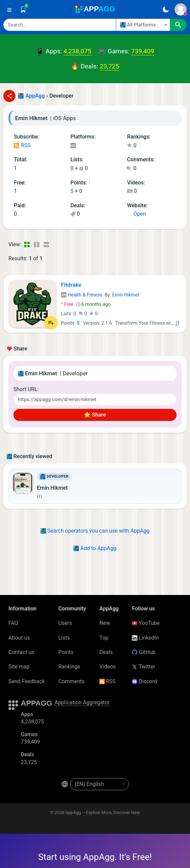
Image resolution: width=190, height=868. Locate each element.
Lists (64, 638)
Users (65, 623)
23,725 (109, 66)
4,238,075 (77, 51)
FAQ (13, 623)
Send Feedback (27, 681)
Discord (144, 681)
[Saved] (23, 9)
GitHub (144, 652)
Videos (108, 667)
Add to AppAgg (95, 548)
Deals (106, 652)
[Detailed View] (36, 245)
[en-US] (100, 784)
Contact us (21, 652)
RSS (22, 145)
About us (19, 638)
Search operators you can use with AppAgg (95, 531)
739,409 (143, 51)
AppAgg (35, 96)
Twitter (144, 667)
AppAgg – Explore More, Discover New (103, 812)
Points (66, 652)
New (105, 623)
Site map (19, 667)
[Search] (60, 25)
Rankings (69, 667)
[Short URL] (95, 399)
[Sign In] (181, 9)
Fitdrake (71, 285)
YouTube (146, 623)
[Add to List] (51, 323)
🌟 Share (95, 415)
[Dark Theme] (166, 9)
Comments (72, 681)
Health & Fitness (82, 295)
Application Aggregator (82, 702)
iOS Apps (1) (73, 146)
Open (136, 214)
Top (104, 638)
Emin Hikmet (126, 295)
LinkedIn (145, 638)
